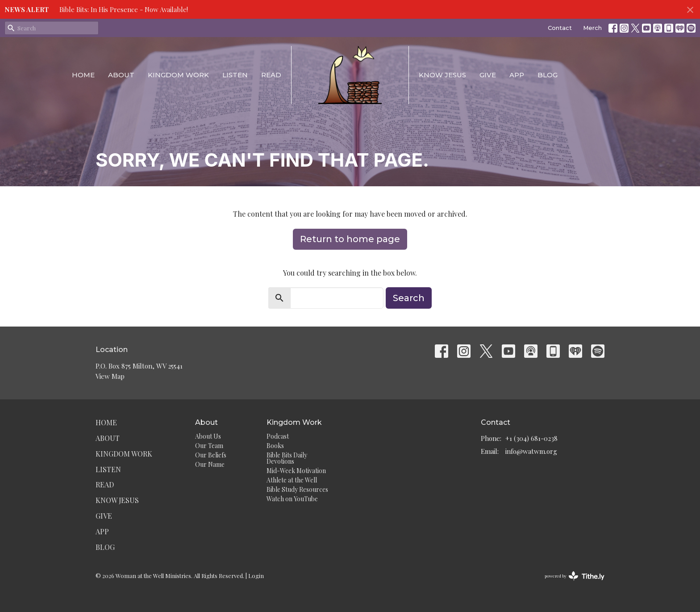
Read (271, 75)
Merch (592, 28)
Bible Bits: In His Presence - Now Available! (124, 9)
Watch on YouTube (292, 499)
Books (275, 446)
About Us (208, 436)
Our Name (210, 464)
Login (256, 576)
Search (409, 298)
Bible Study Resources (297, 489)
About (121, 75)
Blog (548, 75)
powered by (575, 576)
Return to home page (350, 239)
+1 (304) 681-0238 (531, 438)
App (517, 75)
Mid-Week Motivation (296, 471)
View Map (110, 376)
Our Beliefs (211, 455)
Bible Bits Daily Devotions (287, 458)
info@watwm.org (531, 451)
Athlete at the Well (292, 480)
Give (488, 75)
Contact (560, 28)
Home (83, 75)
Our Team (209, 446)
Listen (235, 75)
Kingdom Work (178, 75)
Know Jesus (442, 75)
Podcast (278, 436)
